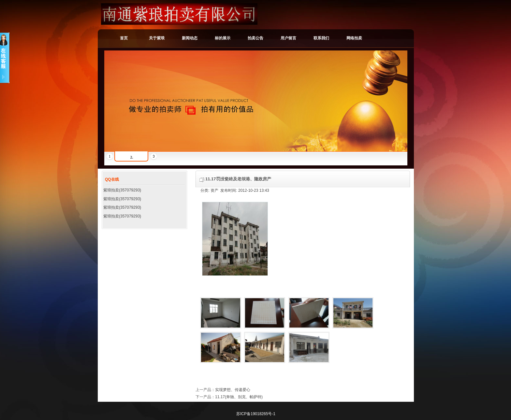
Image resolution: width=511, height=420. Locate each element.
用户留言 (288, 38)
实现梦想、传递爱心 (233, 390)
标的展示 (223, 38)
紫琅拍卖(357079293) (122, 190)
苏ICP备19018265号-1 (256, 414)
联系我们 (321, 38)
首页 (124, 38)
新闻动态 (190, 38)
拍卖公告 (255, 38)
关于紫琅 (157, 38)
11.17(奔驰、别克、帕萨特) (239, 397)
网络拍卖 (354, 38)
